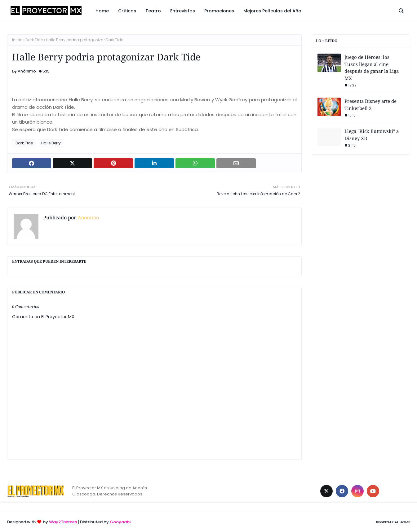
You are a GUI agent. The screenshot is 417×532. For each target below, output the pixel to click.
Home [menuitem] (102, 11)
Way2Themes (63, 522)
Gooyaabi (120, 522)
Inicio (17, 40)
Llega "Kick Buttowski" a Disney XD (372, 135)
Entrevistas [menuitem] (183, 11)
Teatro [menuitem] (153, 11)
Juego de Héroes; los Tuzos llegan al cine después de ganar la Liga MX (372, 68)
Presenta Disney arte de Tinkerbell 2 (370, 105)
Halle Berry (51, 143)
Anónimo (27, 71)
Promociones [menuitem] (219, 11)
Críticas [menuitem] (127, 11)
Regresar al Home (393, 522)
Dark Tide (34, 40)
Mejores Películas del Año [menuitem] (272, 11)
